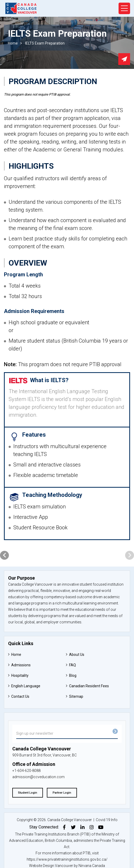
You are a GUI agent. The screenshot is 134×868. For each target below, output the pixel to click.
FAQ (72, 665)
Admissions (21, 665)
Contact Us (20, 696)
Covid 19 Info (107, 820)
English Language (26, 686)
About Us (77, 655)
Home (13, 43)
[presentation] (4, 555)
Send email (124, 59)
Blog (73, 675)
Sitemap (76, 696)
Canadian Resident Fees (89, 686)
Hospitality (20, 675)
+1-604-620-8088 (26, 771)
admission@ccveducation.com (38, 777)
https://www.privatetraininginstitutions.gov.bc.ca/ (67, 859)
